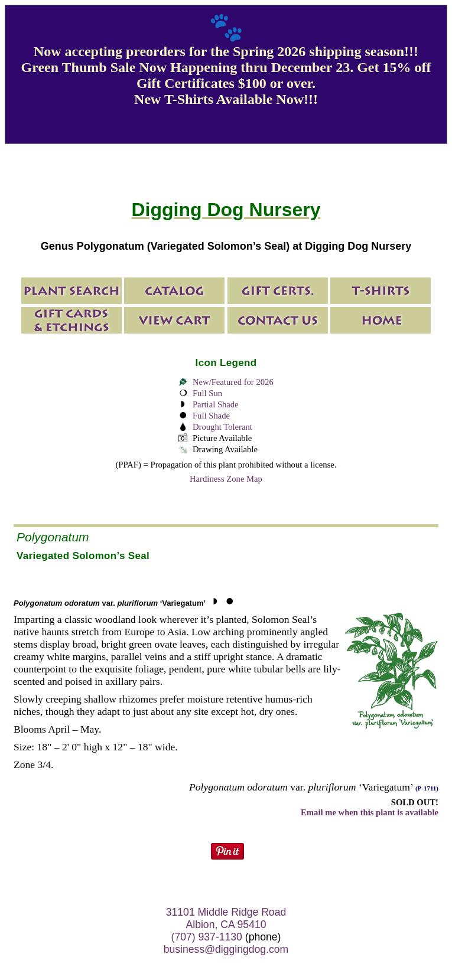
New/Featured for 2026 (233, 382)
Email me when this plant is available (370, 812)
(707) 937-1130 (207, 937)
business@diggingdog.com (226, 949)
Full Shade (211, 416)
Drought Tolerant (222, 427)
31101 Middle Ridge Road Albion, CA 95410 (226, 918)
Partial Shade (216, 404)
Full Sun (207, 393)
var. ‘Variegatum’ (110, 603)
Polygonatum (53, 537)
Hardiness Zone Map (226, 479)
